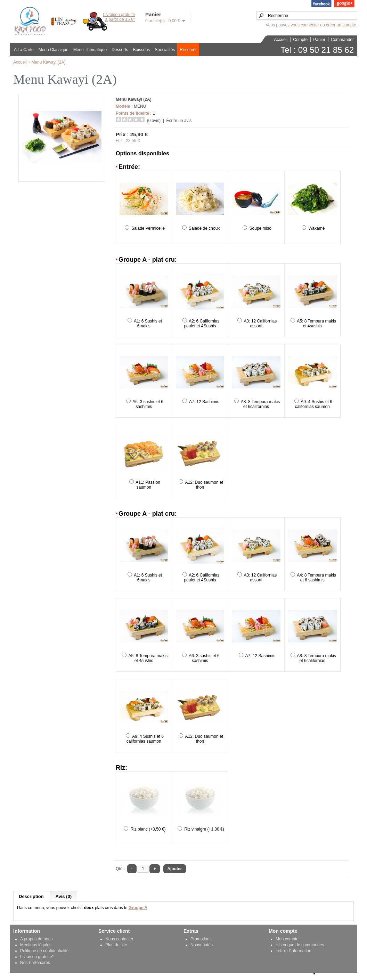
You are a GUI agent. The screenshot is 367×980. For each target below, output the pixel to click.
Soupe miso (260, 228)
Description (31, 896)
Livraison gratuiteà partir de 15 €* (119, 17)
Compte (300, 40)
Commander (342, 40)
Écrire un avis (179, 121)
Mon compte (287, 939)
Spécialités (165, 50)
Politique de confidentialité (44, 951)
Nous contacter (119, 939)
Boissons (142, 50)
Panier (319, 40)
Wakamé (316, 228)
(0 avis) (154, 121)
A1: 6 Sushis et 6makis (148, 324)
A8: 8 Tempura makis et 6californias (260, 404)
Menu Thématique (90, 50)
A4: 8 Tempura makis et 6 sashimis (316, 578)
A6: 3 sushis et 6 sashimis (148, 404)
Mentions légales (36, 945)
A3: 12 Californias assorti (260, 324)
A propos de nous (36, 939)
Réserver (188, 50)
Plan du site (116, 945)
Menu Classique (54, 50)
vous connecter (305, 25)
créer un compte (341, 25)
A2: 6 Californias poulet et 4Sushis (202, 324)
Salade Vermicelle (148, 228)
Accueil (281, 40)
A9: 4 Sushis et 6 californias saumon (314, 404)
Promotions (201, 939)
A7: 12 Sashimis (204, 402)
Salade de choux (204, 228)
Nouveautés (202, 945)
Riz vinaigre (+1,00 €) (204, 829)
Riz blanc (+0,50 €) (148, 829)
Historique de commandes (300, 945)
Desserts (120, 50)
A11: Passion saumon (148, 485)
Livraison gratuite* (37, 957)
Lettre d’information (293, 951)
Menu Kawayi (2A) (48, 62)
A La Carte (24, 50)
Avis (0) (64, 896)
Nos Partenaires (35, 963)
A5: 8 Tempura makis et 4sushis (316, 324)
